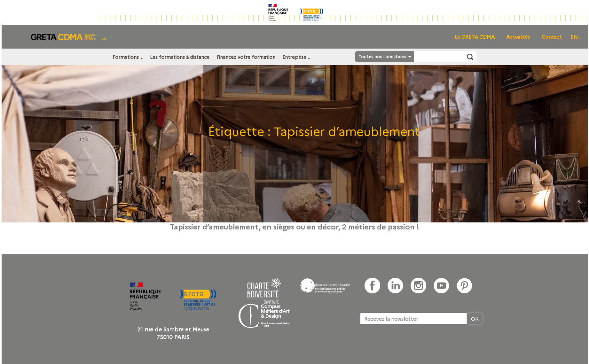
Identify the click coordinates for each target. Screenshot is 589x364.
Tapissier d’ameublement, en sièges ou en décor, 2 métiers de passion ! (294, 226)
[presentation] (409, 344)
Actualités (518, 37)
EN (574, 37)
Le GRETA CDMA (475, 37)
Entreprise (294, 57)
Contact (552, 37)
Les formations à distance (180, 57)
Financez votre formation (246, 57)
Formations (126, 57)
